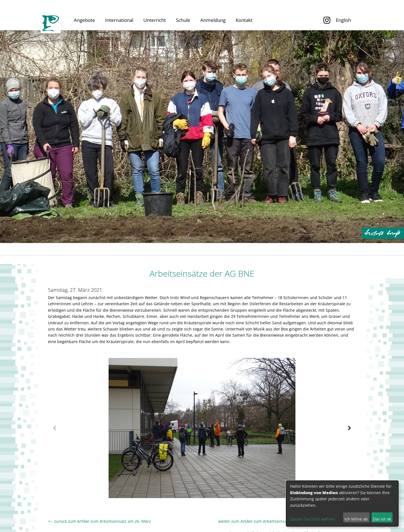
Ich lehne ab (356, 519)
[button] (349, 428)
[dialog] (342, 504)
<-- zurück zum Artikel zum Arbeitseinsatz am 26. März (99, 521)
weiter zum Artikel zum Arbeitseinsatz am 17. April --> (235, 521)
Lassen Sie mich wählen (313, 519)
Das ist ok (382, 519)
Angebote (84, 20)
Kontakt (244, 20)
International (119, 20)
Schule (183, 20)
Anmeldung (213, 20)
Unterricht (155, 20)
